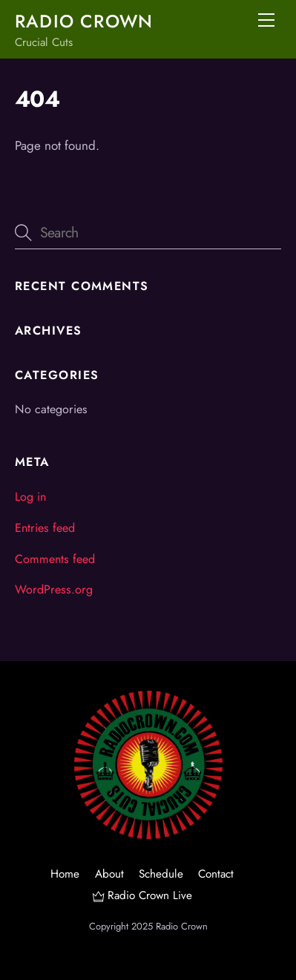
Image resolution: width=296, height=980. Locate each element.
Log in (30, 497)
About (109, 874)
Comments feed (55, 559)
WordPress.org (54, 589)
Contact (216, 874)
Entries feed (45, 528)
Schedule (161, 874)
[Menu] (266, 20)
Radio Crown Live (142, 895)
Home (65, 874)
